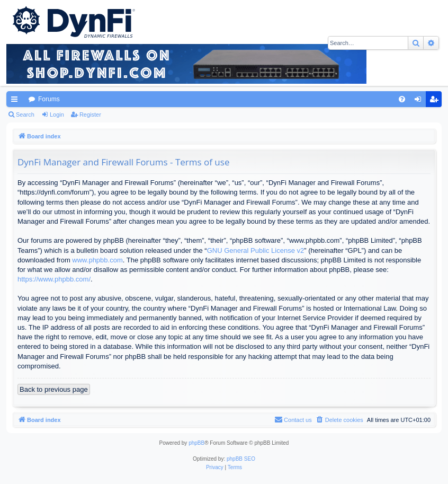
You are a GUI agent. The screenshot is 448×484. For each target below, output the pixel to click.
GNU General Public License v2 (256, 250)
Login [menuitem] (420, 101)
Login (57, 115)
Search (25, 115)
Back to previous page (54, 389)
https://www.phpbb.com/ (54, 279)
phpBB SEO (241, 459)
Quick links (16, 101)
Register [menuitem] (436, 101)
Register (90, 115)
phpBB (196, 443)
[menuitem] (402, 99)
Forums (49, 99)
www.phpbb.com (97, 260)
